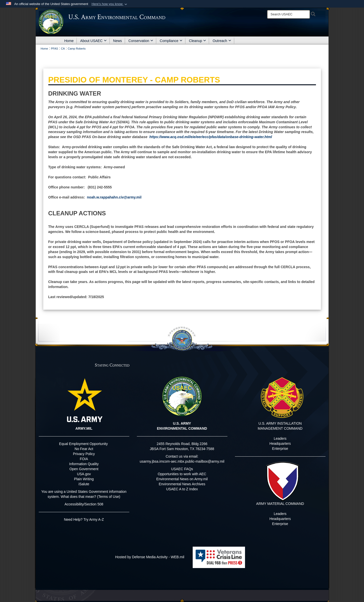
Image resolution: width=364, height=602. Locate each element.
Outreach (222, 41)
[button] (110, 4)
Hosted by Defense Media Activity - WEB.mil (150, 557)
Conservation (141, 41)
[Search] (289, 14)
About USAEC (93, 41)
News (118, 41)
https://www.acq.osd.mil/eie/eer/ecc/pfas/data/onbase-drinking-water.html (211, 137)
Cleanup (197, 41)
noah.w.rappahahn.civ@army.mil (114, 197)
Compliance (171, 41)
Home (69, 41)
